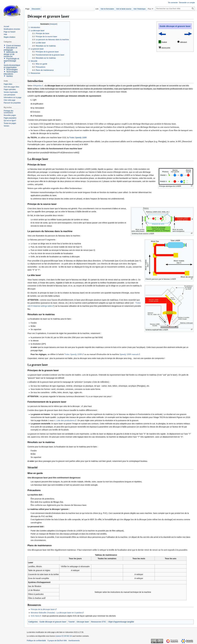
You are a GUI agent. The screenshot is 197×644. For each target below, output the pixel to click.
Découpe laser (83, 622)
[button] (5, 45)
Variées (9, 76)
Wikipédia (37, 86)
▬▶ (188, 34)
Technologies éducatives (11, 73)
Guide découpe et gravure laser (175, 26)
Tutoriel (71, 622)
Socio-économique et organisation (12, 66)
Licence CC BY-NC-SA (64, 636)
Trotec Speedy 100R (78, 138)
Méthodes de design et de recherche (11, 54)
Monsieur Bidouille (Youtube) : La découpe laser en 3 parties (56, 613)
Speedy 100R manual (129, 354)
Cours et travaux (13, 45)
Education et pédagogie (10, 49)
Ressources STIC (99, 622)
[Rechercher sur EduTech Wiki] (175, 9)
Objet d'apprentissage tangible (121, 622)
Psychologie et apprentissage (11, 60)
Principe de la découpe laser (43, 609)
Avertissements (74, 641)
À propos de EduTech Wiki (57, 641)
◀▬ (162, 34)
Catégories (33, 622)
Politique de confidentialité (36, 641)
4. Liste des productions (64, 420)
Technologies (12, 70)
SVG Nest (35, 616)
